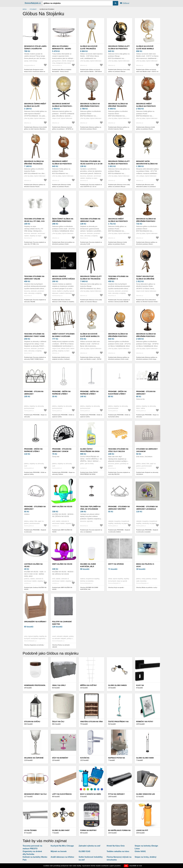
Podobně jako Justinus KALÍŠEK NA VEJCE (35, 588)
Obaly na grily (59, 685)
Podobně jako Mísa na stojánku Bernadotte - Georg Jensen (62, 70)
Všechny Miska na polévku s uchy (147, 587)
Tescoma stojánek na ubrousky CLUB (90, 220)
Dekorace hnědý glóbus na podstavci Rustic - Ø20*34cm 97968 (119, 221)
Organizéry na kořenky (35, 622)
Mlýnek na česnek (59, 851)
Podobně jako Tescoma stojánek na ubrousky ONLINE (35, 301)
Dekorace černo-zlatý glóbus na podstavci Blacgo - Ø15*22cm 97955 (119, 49)
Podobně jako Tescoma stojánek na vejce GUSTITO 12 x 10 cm (91, 186)
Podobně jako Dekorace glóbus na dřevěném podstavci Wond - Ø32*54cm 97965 (91, 129)
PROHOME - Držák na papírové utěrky (61, 393)
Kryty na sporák (116, 564)
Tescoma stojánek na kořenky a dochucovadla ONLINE (118, 279)
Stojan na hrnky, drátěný (146, 857)
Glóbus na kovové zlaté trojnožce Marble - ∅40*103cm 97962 (91, 49)
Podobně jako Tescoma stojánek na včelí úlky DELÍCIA (119, 473)
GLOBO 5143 (84, 851)
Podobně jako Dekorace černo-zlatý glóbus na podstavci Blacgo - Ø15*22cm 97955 (119, 71)
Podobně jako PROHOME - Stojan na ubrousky (35, 416)
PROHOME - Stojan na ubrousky (34, 393)
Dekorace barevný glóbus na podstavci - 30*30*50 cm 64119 (62, 106)
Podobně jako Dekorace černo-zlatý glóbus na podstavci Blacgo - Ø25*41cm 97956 (119, 187)
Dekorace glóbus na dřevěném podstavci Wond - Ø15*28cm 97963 (146, 221)
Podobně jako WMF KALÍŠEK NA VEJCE (62, 531)
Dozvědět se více (136, 866)
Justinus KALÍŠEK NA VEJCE (33, 565)
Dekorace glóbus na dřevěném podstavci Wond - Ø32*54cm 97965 (90, 106)
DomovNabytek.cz (33, 3)
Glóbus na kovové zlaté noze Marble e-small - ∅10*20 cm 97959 (91, 336)
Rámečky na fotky (145, 722)
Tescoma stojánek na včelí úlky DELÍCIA (118, 450)
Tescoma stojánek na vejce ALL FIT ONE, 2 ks (34, 220)
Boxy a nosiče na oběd (91, 794)
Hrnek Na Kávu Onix (116, 846)
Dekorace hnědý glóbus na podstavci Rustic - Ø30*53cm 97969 (147, 106)
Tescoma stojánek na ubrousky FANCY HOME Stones (34, 336)
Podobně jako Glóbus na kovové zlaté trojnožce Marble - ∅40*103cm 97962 (91, 71)
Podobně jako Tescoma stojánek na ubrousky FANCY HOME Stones (35, 358)
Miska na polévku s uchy (145, 565)
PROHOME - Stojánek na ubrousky (35, 508)
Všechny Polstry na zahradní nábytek (61, 646)
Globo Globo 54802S (117, 685)
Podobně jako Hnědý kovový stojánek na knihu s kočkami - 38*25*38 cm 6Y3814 (61, 359)
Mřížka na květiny (88, 685)
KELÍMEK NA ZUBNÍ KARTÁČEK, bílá (88, 565)
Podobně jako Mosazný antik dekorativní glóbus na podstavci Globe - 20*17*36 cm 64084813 (146, 187)
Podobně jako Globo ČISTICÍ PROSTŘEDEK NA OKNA (89, 473)
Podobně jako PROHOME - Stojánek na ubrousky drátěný (119, 531)
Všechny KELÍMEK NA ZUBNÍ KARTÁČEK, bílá (89, 588)
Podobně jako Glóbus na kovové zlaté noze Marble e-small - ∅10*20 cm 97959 (91, 359)
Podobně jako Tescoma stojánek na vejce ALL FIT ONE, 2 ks (35, 243)
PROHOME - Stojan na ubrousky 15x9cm (62, 450)
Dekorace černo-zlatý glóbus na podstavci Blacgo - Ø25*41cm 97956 (119, 164)
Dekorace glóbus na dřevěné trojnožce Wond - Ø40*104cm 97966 (119, 106)
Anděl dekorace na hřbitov (62, 857)
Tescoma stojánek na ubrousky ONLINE (34, 278)
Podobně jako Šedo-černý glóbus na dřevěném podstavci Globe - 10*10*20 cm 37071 (63, 244)
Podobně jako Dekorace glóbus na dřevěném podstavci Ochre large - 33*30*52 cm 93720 (147, 359)
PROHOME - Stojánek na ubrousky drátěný (119, 508)
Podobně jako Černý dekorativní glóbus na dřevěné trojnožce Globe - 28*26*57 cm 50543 (147, 302)
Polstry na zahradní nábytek (62, 623)
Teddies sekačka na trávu (118, 851)
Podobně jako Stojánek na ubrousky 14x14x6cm (147, 473)
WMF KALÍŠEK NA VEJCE (62, 507)
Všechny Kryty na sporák (116, 587)
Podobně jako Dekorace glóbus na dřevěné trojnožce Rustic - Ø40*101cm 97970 (35, 187)
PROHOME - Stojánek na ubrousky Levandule (147, 508)
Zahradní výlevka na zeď (90, 846)
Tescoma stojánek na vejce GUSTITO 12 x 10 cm (91, 162)
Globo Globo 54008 (145, 758)
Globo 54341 (140, 851)
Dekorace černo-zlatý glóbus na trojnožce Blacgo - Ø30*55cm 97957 (91, 279)
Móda (25, 9)
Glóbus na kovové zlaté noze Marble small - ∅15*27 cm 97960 (147, 49)
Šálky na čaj (58, 722)
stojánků (33, 9)
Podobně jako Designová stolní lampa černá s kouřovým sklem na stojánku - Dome (35, 71)
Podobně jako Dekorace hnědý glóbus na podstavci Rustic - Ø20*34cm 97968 (118, 244)
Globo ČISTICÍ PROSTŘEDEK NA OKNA (90, 450)
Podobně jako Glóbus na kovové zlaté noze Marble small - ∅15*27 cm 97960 (147, 71)
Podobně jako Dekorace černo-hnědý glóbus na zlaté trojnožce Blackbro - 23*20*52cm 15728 (35, 129)
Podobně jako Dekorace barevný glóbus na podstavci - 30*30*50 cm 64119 (63, 129)
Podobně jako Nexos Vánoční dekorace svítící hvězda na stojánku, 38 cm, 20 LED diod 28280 (63, 302)
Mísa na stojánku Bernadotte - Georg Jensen (62, 49)
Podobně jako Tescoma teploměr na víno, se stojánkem (91, 531)
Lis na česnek (30, 830)
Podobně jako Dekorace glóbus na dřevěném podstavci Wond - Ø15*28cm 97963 (147, 244)
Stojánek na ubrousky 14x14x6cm (147, 450)
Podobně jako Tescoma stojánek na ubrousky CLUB (91, 243)
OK (126, 866)
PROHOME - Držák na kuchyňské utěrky (117, 393)
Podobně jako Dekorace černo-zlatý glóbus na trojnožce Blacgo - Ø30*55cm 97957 (91, 302)
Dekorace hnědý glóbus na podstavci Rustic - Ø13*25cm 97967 (62, 164)
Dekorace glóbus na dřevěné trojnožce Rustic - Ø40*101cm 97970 (35, 164)
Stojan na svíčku (32, 722)
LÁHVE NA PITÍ (142, 830)
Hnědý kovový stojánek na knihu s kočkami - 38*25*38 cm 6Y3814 (63, 336)
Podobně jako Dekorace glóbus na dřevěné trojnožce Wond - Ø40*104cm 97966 (119, 129)
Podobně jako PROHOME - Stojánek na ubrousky (35, 531)
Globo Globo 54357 (61, 830)
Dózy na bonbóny (60, 758)
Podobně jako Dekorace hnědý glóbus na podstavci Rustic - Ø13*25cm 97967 (62, 187)
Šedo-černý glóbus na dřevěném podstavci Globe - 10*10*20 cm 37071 (63, 221)
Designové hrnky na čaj (35, 794)
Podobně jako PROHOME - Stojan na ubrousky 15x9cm (63, 473)
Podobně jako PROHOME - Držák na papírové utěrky (63, 416)
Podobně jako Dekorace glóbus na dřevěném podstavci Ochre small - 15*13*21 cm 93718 (119, 359)
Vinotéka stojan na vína (91, 722)
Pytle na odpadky (116, 794)
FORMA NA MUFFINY (88, 830)
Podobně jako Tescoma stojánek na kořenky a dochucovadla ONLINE (119, 301)
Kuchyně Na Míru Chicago (62, 846)
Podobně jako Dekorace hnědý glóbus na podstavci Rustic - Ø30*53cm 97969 (146, 129)
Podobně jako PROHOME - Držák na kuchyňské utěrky (119, 416)
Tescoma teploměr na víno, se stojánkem (90, 508)
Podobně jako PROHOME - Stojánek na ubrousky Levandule (147, 531)
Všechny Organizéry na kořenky (34, 645)
